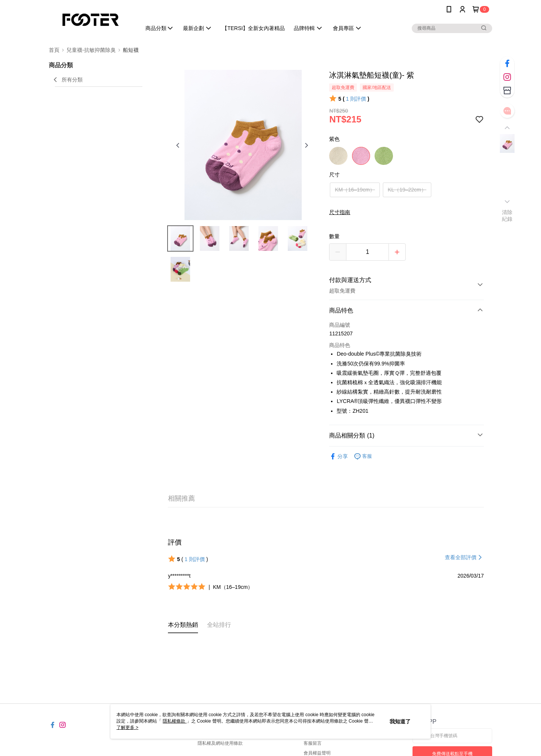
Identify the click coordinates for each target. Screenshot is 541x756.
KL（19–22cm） (407, 190)
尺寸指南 (340, 212)
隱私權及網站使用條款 (220, 743)
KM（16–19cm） (355, 190)
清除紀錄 (507, 216)
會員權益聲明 (317, 753)
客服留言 (313, 743)
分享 (339, 456)
